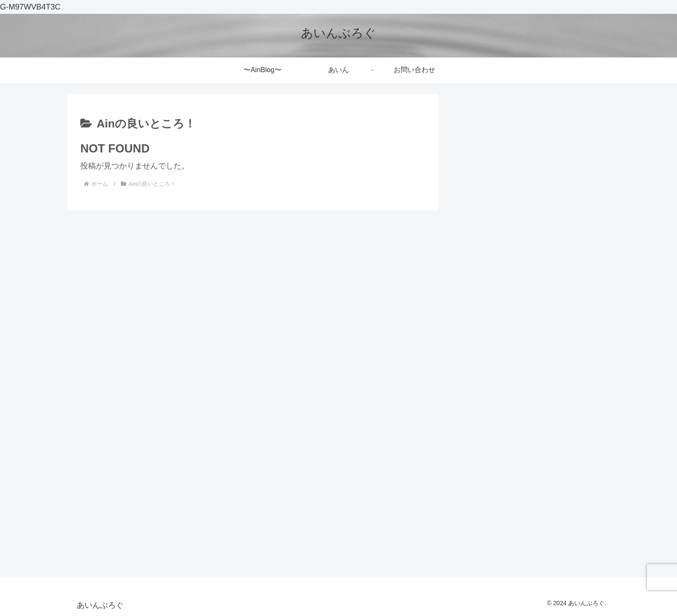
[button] (592, 153)
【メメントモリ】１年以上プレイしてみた (528, 312)
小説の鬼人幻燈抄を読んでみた (512, 283)
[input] (528, 154)
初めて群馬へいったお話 (500, 260)
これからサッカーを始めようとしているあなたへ (528, 231)
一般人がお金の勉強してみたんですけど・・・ (524, 349)
